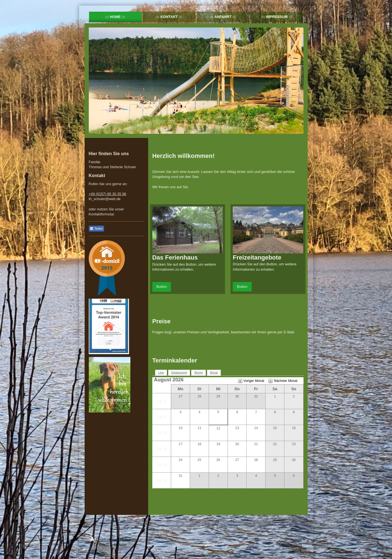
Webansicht (292, 545)
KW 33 (161, 433)
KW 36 (161, 480)
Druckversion (105, 540)
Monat (214, 373)
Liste (161, 373)
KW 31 (161, 401)
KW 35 (161, 465)
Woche (198, 373)
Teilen (96, 229)
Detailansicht (179, 373)
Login (297, 540)
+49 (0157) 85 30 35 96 (108, 194)
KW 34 (161, 449)
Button (162, 287)
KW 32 (161, 417)
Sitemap (129, 540)
